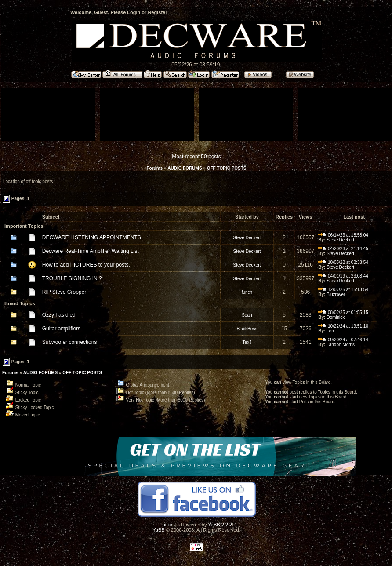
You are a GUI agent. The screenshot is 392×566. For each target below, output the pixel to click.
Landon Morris (341, 345)
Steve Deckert (247, 238)
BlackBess (247, 329)
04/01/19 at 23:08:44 (343, 276)
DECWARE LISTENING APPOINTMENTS (92, 237)
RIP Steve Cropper (64, 292)
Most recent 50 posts (196, 157)
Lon (330, 331)
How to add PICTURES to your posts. (86, 265)
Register (157, 12)
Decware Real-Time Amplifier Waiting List (91, 251)
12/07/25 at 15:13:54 (343, 290)
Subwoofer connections (70, 342)
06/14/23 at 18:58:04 (343, 235)
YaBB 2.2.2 (220, 525)
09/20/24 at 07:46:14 (343, 340)
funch (247, 292)
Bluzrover (336, 294)
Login (134, 12)
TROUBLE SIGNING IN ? (72, 278)
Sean (247, 315)
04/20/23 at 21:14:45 (343, 249)
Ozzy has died (59, 315)
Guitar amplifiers (61, 329)
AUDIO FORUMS (185, 168)
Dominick (336, 317)
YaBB (158, 530)
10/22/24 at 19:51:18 (343, 326)
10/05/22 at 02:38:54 (343, 262)
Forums (154, 168)
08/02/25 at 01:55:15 (343, 312)
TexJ (247, 342)
